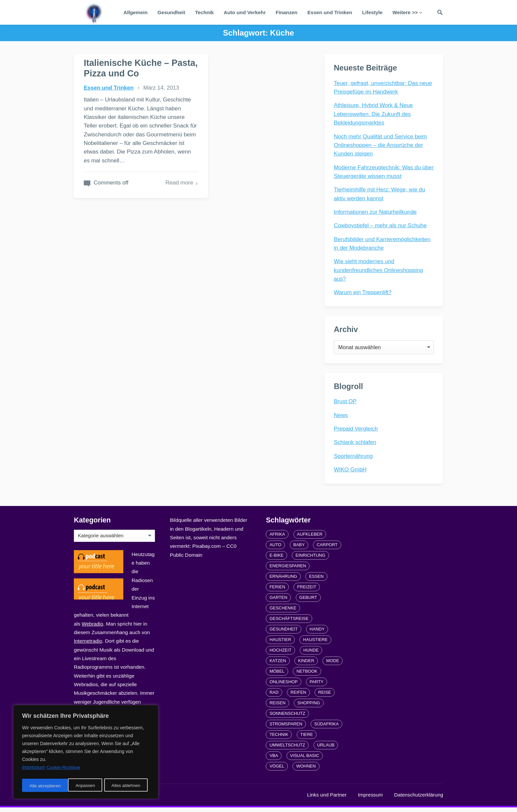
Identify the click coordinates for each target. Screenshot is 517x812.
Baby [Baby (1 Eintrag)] (299, 549)
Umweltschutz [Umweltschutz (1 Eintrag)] (287, 750)
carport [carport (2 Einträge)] (327, 549)
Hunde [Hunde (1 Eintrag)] (311, 655)
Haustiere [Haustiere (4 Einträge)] (315, 644)
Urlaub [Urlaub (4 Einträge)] (326, 750)
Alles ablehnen (79, 786)
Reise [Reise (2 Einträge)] (325, 697)
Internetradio (88, 645)
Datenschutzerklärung (419, 799)
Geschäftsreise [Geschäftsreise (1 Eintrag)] (289, 623)
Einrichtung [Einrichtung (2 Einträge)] (310, 560)
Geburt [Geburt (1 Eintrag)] (308, 602)
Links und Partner (327, 799)
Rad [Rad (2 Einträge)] (274, 697)
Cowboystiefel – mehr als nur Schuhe (381, 226)
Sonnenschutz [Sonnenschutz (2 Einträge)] (287, 718)
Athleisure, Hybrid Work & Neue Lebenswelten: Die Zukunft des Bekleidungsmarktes (374, 115)
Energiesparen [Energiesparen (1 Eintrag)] (288, 570)
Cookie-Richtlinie (64, 770)
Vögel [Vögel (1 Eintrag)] (277, 771)
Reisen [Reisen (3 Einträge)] (277, 707)
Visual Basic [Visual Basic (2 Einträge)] (305, 760)
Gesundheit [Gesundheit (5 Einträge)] (283, 634)
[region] (86, 753)
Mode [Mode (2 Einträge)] (333, 665)
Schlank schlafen (356, 446)
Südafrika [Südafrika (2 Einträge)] (326, 728)
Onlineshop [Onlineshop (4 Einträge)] (283, 686)
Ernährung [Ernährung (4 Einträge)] (283, 581)
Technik (205, 12)
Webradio (92, 628)
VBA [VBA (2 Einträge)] (274, 760)
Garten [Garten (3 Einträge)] (278, 602)
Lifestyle (372, 12)
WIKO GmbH (351, 473)
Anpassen (39, 786)
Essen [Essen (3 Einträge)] (316, 581)
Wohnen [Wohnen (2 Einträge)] (306, 771)
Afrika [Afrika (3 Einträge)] (277, 539)
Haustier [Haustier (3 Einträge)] (280, 644)
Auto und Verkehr (245, 12)
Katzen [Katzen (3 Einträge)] (278, 665)
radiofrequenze (140, 799)
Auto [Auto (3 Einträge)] (275, 549)
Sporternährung (354, 460)
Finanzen (287, 12)
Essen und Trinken (330, 12)
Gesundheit (171, 12)
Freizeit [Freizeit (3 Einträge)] (307, 591)
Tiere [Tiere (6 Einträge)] (307, 739)
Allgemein (135, 12)
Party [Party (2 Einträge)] (317, 686)
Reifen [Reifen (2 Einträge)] (298, 697)
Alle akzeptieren (127, 786)
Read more (160, 208)
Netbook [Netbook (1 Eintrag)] (307, 676)
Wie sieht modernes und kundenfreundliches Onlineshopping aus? (379, 271)
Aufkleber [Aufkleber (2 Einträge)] (310, 539)
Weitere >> (405, 12)
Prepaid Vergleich (356, 432)
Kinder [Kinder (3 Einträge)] (306, 665)
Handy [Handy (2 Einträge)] (317, 634)
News (341, 419)
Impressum (370, 799)
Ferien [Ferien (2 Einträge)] (277, 591)
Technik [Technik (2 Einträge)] (279, 739)
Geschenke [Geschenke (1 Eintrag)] (283, 613)
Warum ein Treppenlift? (363, 293)
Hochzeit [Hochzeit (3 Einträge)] (280, 655)
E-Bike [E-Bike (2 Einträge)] (276, 560)
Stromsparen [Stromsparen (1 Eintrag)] (286, 728)
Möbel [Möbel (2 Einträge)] (277, 676)
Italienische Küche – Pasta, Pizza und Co (127, 68)
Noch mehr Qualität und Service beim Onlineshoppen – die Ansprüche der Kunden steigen (381, 146)
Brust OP (346, 405)
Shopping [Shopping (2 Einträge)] (309, 707)
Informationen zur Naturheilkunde (376, 212)
